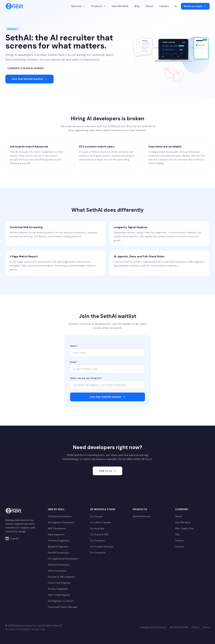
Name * (74, 346)
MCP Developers (57, 528)
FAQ (177, 534)
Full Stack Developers (60, 516)
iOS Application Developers (63, 559)
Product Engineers (58, 589)
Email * (74, 362)
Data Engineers (56, 534)
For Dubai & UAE (99, 534)
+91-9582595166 (179, 627)
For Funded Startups (102, 547)
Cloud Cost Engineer (59, 583)
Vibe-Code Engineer (59, 595)
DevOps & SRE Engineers (62, 577)
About (149, 6)
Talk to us (107, 471)
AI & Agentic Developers (61, 522)
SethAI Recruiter (142, 516)
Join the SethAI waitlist (29, 79)
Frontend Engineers (59, 540)
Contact (180, 547)
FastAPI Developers (58, 553)
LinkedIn (12, 538)
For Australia (97, 528)
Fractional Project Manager (63, 607)
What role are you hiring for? (86, 378)
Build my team (195, 6)
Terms (206, 627)
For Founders (98, 540)
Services (78, 6)
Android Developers (59, 565)
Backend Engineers (58, 547)
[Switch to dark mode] (176, 6)
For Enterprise (98, 553)
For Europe (96, 516)
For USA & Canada (101, 522)
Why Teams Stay (185, 528)
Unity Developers (57, 571)
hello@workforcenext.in (153, 627)
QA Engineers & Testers (61, 601)
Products (98, 6)
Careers (164, 6)
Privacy (196, 627)
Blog (137, 6)
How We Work (120, 6)
